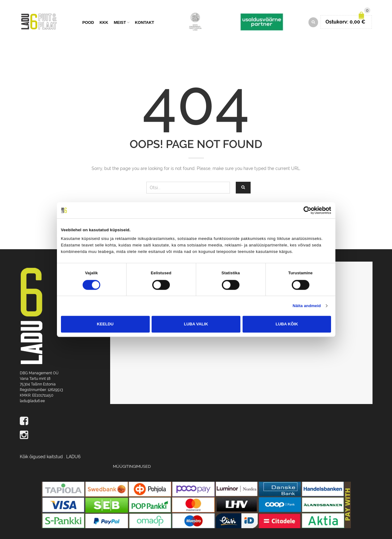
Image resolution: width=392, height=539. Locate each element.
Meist (120, 22)
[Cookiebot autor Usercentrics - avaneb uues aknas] (304, 210)
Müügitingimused (132, 466)
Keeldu (105, 324)
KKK (104, 22)
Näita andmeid (307, 306)
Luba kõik (287, 324)
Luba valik (196, 324)
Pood (88, 22)
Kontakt (144, 22)
